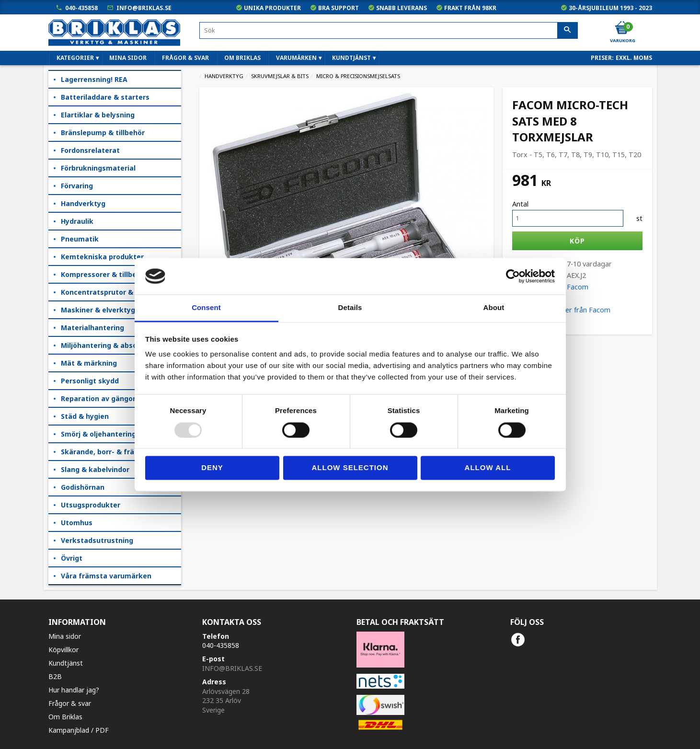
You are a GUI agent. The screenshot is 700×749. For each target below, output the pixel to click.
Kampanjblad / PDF (79, 730)
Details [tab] (350, 308)
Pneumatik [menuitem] (80, 239)
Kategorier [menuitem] (75, 58)
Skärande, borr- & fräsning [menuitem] (107, 452)
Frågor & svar (70, 703)
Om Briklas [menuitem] (242, 58)
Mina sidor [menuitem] (128, 58)
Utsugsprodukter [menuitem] (91, 505)
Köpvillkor (63, 650)
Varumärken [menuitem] (296, 58)
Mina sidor (65, 636)
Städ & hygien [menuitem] (85, 416)
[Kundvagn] (622, 28)
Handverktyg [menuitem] (83, 203)
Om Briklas (65, 717)
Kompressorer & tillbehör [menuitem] (104, 274)
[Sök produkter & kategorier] (389, 30)
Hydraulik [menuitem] (77, 221)
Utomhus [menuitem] (77, 523)
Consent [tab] (206, 308)
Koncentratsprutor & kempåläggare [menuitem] (121, 292)
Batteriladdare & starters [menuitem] (105, 97)
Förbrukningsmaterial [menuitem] (98, 168)
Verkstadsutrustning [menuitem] (97, 540)
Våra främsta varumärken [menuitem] (106, 576)
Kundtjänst (66, 663)
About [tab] (494, 308)
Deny (212, 468)
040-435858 (81, 8)
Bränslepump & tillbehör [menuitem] (103, 133)
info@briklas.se (144, 8)
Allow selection (350, 468)
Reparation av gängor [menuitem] (98, 398)
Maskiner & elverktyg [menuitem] (98, 310)
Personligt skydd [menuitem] (90, 381)
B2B (55, 676)
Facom (578, 287)
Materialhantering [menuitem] (92, 328)
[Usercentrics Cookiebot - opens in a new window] (513, 276)
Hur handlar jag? (74, 690)
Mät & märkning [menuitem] (89, 363)
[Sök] (568, 31)
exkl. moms (634, 58)
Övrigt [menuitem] (72, 558)
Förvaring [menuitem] (77, 186)
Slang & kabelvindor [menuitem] (95, 469)
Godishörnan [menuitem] (83, 487)
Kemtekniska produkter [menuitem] (102, 257)
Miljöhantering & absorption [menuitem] (109, 345)
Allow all (488, 468)
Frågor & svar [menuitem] (185, 58)
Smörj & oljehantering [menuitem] (98, 434)
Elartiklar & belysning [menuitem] (98, 115)
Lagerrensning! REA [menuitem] (94, 79)
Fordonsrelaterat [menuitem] (90, 150)
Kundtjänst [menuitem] (351, 58)
